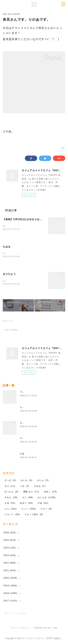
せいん (43, 480)
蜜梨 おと (31, 492)
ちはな (7, 247)
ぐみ (25, 486)
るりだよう (9, 274)
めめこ (50, 492)
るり (10, 486)
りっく (29, 509)
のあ (22, 454)
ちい (28, 498)
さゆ (10, 503)
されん (11, 498)
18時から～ (9, 253)
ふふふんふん (10, 281)
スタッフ (12, 515)
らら (11, 509)
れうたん (12, 492)
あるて (26, 503)
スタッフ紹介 (34, 515)
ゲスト (46, 509)
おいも (27, 480)
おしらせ (47, 498)
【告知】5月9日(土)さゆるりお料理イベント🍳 (31, 219)
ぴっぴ (10, 480)
